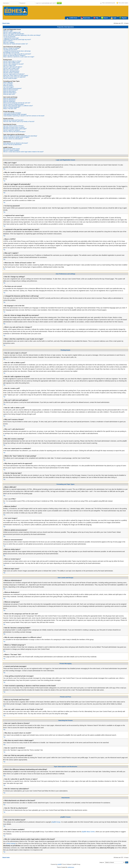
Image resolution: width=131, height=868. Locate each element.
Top (4, 169)
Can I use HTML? (8, 84)
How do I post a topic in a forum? (12, 61)
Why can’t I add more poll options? (13, 67)
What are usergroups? (9, 101)
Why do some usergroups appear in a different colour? (18, 106)
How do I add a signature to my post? (13, 64)
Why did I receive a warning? (11, 73)
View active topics (122, 3)
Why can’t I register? (9, 42)
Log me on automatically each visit (45, 3)
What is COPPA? (8, 41)
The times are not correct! (10, 50)
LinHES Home (72, 18)
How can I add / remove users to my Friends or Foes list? (19, 122)
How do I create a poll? (10, 65)
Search (104, 18)
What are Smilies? (8, 86)
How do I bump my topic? (10, 78)
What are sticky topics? (10, 91)
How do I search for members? (12, 130)
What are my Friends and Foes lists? (13, 120)
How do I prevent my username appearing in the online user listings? (22, 35)
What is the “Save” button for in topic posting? (16, 76)
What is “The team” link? (10, 109)
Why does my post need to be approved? (14, 77)
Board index (85, 18)
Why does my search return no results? (14, 127)
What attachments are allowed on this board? (16, 143)
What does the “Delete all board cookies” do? (16, 44)
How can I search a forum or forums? (13, 126)
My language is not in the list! (11, 52)
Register (123, 18)
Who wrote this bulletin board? (12, 149)
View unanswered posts (108, 3)
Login (114, 18)
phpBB (59, 864)
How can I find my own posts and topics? (14, 132)
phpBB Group (56, 822)
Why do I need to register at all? (12, 32)
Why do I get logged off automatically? (14, 34)
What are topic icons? (9, 94)
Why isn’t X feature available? (11, 150)
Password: (23, 3)
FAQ (96, 18)
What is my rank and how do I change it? (14, 55)
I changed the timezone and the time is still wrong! (17, 51)
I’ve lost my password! (9, 37)
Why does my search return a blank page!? (15, 129)
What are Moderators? (9, 100)
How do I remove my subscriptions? (13, 139)
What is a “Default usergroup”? (12, 107)
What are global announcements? (12, 88)
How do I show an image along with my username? (17, 54)
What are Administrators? (10, 99)
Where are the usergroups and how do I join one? (17, 103)
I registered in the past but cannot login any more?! (17, 40)
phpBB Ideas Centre (88, 832)
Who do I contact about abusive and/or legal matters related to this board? (23, 152)
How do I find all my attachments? (12, 145)
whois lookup (11, 843)
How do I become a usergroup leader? (14, 104)
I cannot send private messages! (12, 113)
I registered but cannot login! (11, 38)
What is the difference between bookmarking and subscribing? (20, 136)
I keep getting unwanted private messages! (15, 114)
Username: (6, 3)
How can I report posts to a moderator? (14, 74)
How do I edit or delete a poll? (11, 68)
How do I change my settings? (12, 48)
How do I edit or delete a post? (12, 63)
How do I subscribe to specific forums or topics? (16, 137)
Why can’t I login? (8, 31)
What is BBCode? (8, 83)
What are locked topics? (10, 93)
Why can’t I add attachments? (11, 71)
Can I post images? (9, 87)
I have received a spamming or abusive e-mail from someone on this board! (24, 116)
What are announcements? (11, 90)
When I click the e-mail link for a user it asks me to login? (19, 57)
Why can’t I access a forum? (11, 70)
